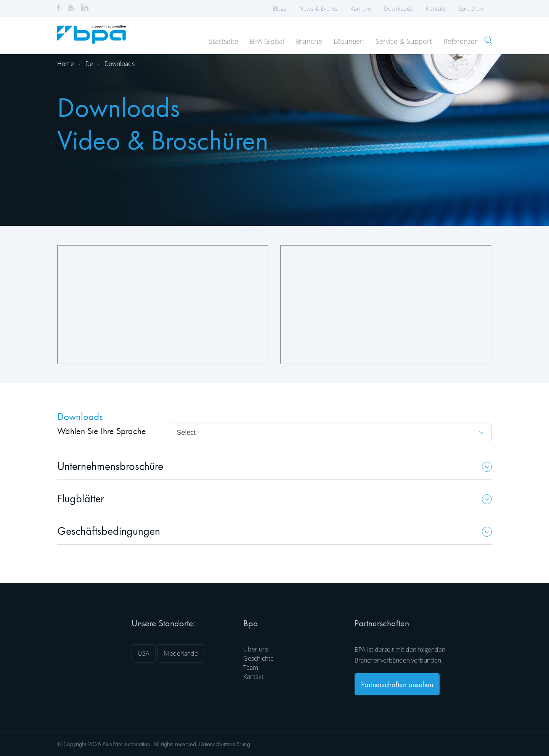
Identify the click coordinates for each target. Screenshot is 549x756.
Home (66, 64)
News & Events (318, 8)
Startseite (224, 41)
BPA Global (267, 41)
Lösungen (349, 41)
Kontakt (436, 8)
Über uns (256, 649)
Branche (309, 41)
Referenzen (461, 41)
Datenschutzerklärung (225, 744)
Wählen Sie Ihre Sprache (102, 431)
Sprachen (473, 8)
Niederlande (181, 653)
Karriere (361, 8)
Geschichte (258, 658)
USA (144, 653)
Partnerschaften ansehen (397, 684)
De (89, 64)
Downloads (398, 8)
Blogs (279, 8)
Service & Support (404, 41)
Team (251, 668)
